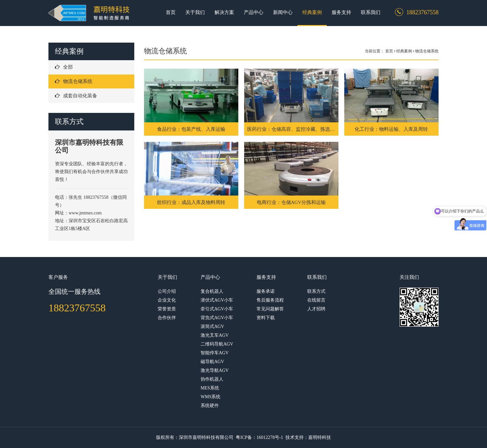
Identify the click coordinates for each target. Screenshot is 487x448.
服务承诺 (266, 291)
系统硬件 (210, 406)
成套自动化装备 (76, 96)
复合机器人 (212, 291)
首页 (171, 12)
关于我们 (195, 12)
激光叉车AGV (215, 335)
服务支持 (341, 12)
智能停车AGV (215, 353)
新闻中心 (283, 12)
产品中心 (254, 12)
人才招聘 (316, 309)
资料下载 (266, 318)
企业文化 (167, 300)
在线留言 (316, 300)
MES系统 (210, 388)
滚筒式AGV (212, 326)
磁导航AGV (212, 362)
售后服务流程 (270, 300)
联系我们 (371, 12)
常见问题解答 (270, 309)
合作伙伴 (167, 318)
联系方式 (316, 291)
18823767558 (77, 308)
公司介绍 (167, 291)
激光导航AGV (215, 370)
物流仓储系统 (74, 81)
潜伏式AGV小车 (217, 300)
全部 (64, 67)
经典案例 (312, 12)
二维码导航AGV (217, 344)
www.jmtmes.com (86, 213)
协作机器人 (212, 379)
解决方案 (224, 12)
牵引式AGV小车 (217, 309)
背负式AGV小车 (217, 318)
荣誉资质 (167, 309)
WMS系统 (211, 397)
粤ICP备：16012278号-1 (259, 437)
